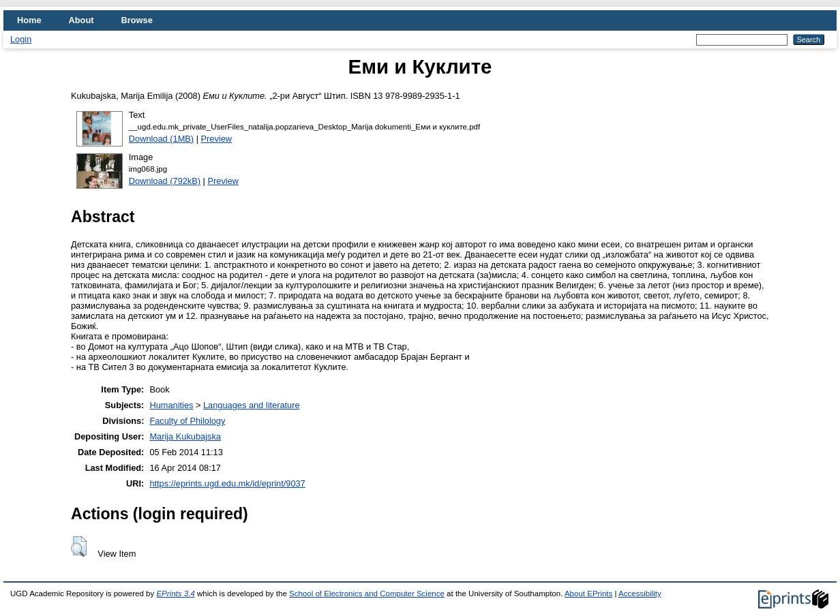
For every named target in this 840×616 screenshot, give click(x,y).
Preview (217, 139)
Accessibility (640, 594)
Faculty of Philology (187, 421)
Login (21, 39)
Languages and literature (252, 405)
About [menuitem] (81, 20)
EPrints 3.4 (175, 594)
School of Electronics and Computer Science (367, 594)
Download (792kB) (165, 181)
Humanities (171, 405)
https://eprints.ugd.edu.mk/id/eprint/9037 (227, 483)
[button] (79, 546)
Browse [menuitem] (137, 20)
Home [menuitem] (29, 20)
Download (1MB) (161, 139)
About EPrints (588, 594)
